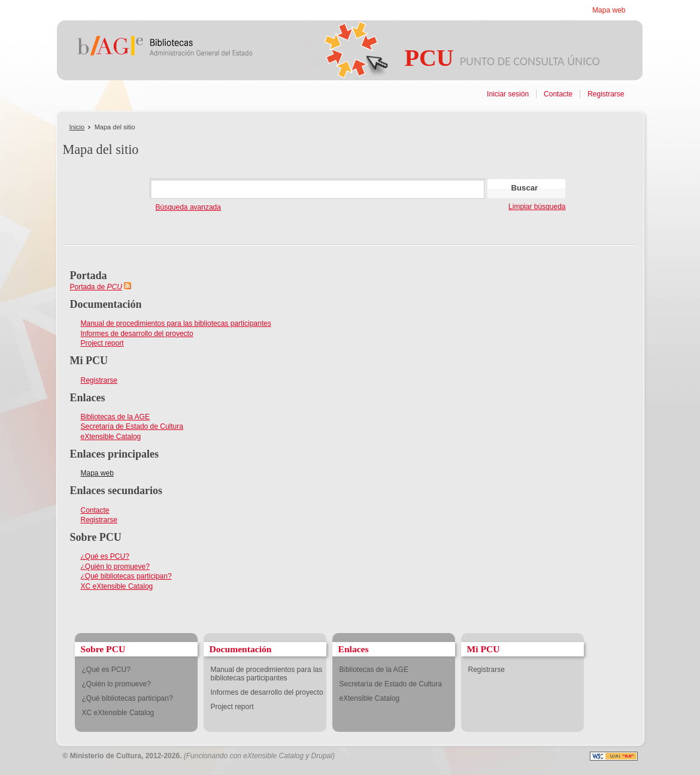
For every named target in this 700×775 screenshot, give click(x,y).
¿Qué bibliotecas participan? (126, 576)
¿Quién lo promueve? (115, 567)
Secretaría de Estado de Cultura (132, 426)
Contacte (558, 94)
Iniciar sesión (508, 94)
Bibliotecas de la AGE (115, 417)
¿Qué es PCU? (105, 556)
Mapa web (609, 10)
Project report (102, 343)
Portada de (96, 287)
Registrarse (606, 94)
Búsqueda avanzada (188, 207)
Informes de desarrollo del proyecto (137, 334)
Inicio (77, 127)
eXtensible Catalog (111, 437)
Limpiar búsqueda (537, 207)
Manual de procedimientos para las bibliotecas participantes (176, 323)
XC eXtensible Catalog (117, 586)
